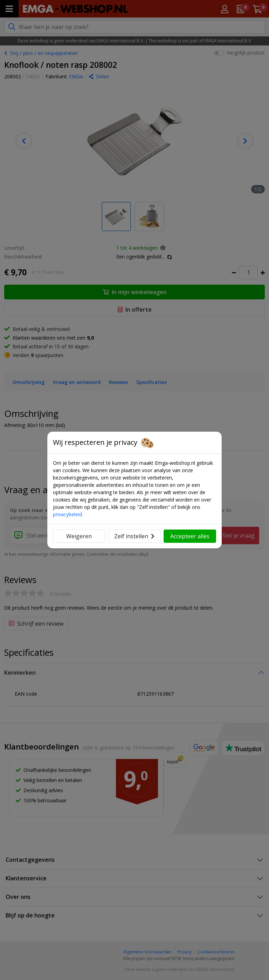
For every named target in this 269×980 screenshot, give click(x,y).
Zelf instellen (134, 536)
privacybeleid (67, 514)
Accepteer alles (190, 536)
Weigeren (79, 536)
